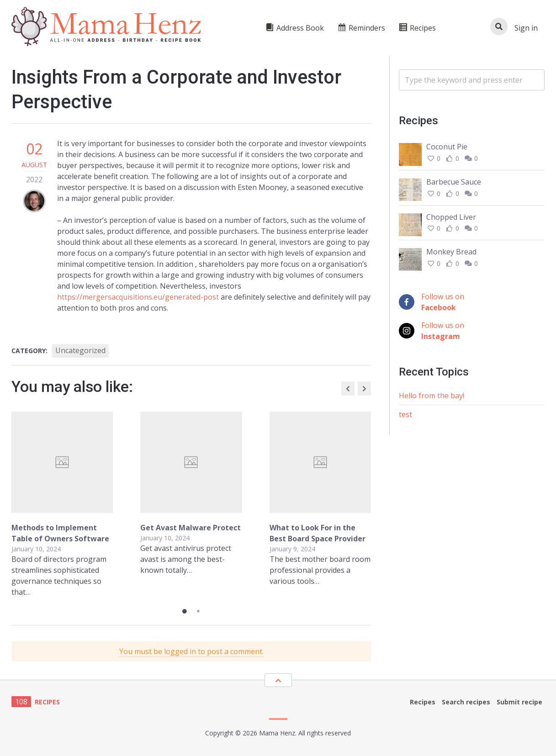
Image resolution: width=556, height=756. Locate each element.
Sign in (526, 28)
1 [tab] (185, 611)
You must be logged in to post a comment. (191, 651)
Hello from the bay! (432, 396)
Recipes (423, 702)
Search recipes (466, 702)
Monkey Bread (451, 252)
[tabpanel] (191, 505)
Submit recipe (519, 702)
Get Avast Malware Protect (191, 528)
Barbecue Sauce (454, 182)
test (405, 414)
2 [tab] (198, 611)
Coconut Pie (447, 147)
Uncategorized (80, 350)
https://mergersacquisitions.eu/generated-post (138, 297)
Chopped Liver (451, 217)
